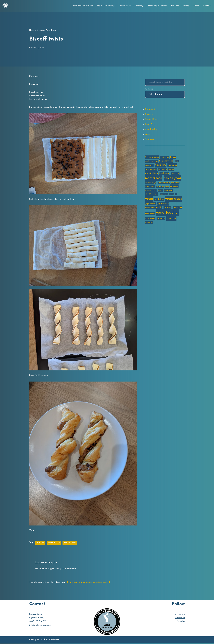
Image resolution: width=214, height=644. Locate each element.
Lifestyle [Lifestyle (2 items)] (171, 170)
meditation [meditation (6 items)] (151, 174)
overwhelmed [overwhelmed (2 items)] (175, 184)
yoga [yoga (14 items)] (149, 200)
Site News (150, 140)
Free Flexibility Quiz (83, 6)
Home (32, 30)
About (196, 6)
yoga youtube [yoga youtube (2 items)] (161, 220)
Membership (151, 130)
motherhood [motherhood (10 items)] (154, 179)
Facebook (180, 618)
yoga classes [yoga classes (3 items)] (150, 205)
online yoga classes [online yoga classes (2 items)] (164, 184)
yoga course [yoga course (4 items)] (163, 205)
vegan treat (70, 543)
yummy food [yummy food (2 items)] (149, 224)
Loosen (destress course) (131, 6)
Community (151, 110)
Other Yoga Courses (157, 6)
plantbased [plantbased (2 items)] (160, 188)
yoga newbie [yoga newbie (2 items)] (167, 209)
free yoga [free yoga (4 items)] (172, 166)
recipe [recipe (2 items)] (167, 188)
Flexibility (150, 115)
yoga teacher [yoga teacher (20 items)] (168, 214)
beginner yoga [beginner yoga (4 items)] (166, 161)
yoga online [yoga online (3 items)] (177, 208)
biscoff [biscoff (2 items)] (177, 162)
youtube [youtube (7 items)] (171, 220)
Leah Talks (150, 125)
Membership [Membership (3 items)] (164, 174)
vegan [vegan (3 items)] (160, 191)
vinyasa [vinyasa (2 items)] (172, 195)
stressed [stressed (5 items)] (174, 187)
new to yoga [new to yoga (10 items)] (172, 179)
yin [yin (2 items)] (176, 195)
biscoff (40, 543)
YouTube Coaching (180, 6)
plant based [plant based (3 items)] (150, 187)
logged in (52, 569)
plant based (54, 543)
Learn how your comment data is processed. (90, 583)
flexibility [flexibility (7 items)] (160, 166)
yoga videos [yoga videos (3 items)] (150, 220)
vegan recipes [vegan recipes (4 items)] (152, 195)
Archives (149, 89)
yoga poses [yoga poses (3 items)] (150, 214)
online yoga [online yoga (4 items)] (151, 183)
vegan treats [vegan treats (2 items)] (164, 195)
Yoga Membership (106, 6)
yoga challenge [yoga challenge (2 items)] (159, 200)
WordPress (54, 640)
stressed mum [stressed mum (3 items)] (151, 191)
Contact (207, 6)
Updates (40, 30)
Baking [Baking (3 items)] (173, 158)
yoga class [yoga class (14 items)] (173, 200)
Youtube (181, 622)
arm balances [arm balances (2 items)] (165, 158)
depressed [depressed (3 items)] (149, 166)
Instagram (180, 615)
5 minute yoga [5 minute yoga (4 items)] (152, 158)
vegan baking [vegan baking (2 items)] (169, 191)
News (148, 135)
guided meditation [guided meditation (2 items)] (151, 170)
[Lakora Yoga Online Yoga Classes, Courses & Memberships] (5, 6)
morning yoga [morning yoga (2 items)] (175, 174)
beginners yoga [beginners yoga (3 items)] (151, 162)
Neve (32, 640)
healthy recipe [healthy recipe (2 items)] (163, 170)
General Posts (152, 120)
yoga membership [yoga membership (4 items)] (154, 208)
